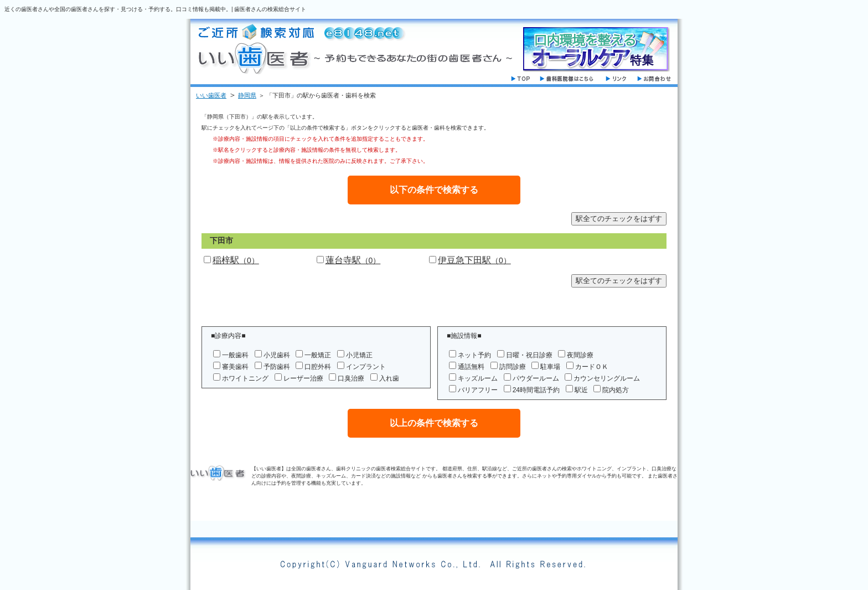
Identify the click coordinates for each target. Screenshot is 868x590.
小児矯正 (359, 355)
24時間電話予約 (536, 390)
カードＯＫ (592, 367)
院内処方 (616, 390)
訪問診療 (513, 367)
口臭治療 (351, 378)
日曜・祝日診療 (529, 355)
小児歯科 (277, 355)
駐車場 (550, 367)
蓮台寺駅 (353, 260)
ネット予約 (474, 355)
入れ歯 (389, 378)
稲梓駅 (236, 260)
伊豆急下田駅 (474, 260)
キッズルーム (478, 378)
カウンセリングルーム (607, 378)
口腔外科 (318, 367)
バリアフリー (478, 390)
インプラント (366, 367)
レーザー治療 (303, 378)
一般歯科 (235, 355)
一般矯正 (318, 355)
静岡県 (247, 95)
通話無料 (471, 367)
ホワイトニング (245, 378)
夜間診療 (580, 355)
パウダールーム (536, 378)
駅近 (581, 390)
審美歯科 (235, 367)
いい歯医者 (211, 95)
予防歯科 (277, 367)
